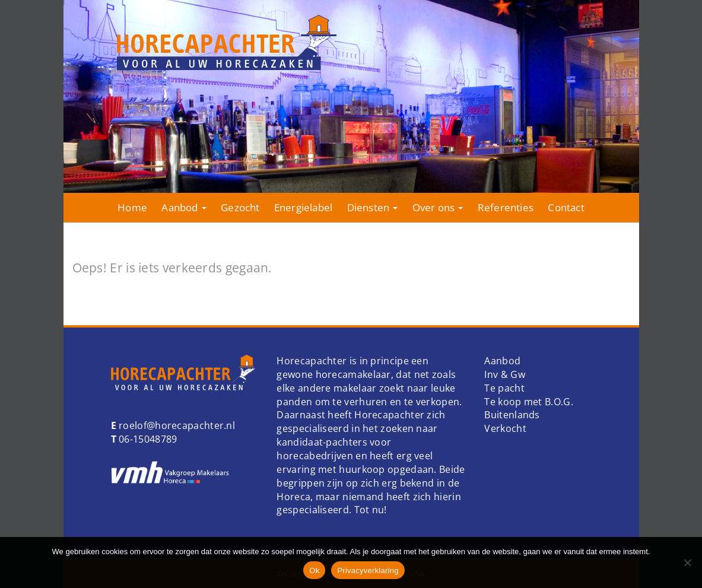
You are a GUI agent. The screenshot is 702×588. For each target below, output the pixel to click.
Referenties (506, 207)
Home (132, 207)
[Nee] (687, 562)
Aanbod (184, 207)
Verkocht (505, 428)
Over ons (438, 207)
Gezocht (240, 207)
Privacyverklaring (368, 570)
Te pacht (504, 388)
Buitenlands (512, 415)
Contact (566, 207)
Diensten (373, 207)
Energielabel (303, 207)
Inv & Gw (504, 374)
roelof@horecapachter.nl (176, 425)
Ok (314, 570)
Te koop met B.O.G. (528, 402)
